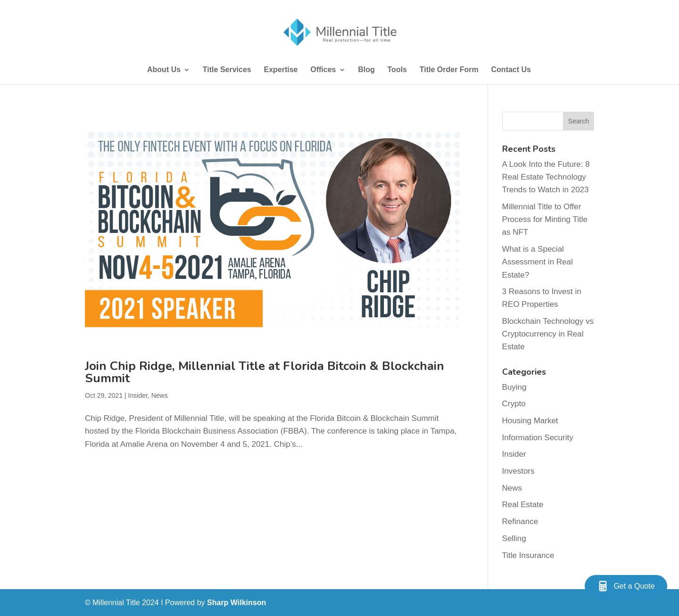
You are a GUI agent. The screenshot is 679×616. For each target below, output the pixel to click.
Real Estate (523, 505)
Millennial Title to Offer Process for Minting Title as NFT (545, 219)
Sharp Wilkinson (236, 603)
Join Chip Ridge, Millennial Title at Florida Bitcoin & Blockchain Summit (265, 372)
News (160, 395)
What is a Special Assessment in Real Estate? (538, 262)
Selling (514, 538)
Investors (518, 471)
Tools (397, 70)
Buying (514, 387)
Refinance (520, 522)
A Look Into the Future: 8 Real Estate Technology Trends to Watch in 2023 (546, 177)
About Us (164, 70)
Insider (138, 395)
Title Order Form (449, 70)
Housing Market (530, 421)
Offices (323, 70)
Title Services (227, 70)
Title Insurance (528, 555)
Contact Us (511, 70)
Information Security (538, 438)
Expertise (281, 70)
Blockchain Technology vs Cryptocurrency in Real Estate (548, 334)
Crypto (514, 404)
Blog (366, 70)
